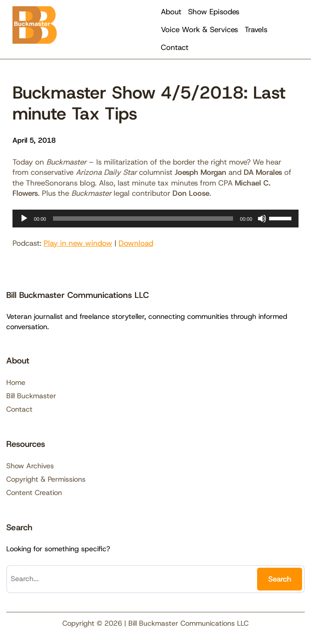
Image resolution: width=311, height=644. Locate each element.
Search (280, 579)
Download (136, 243)
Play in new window (78, 243)
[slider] (143, 219)
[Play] (24, 219)
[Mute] (262, 219)
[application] (155, 219)
